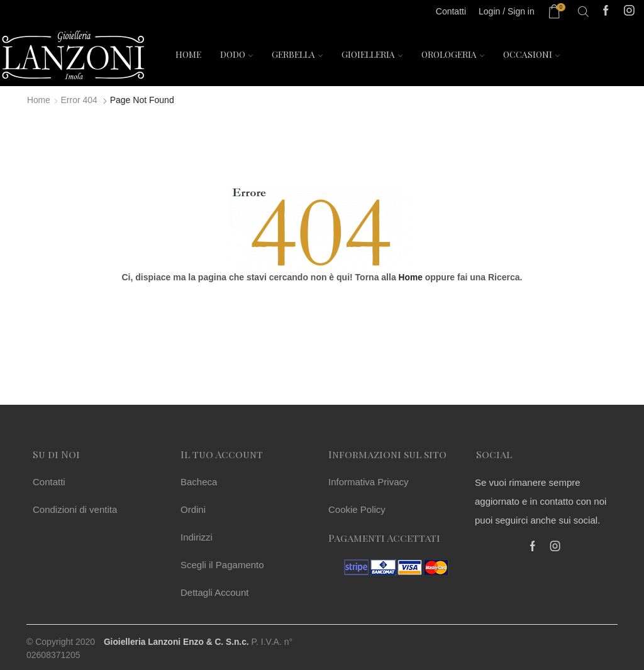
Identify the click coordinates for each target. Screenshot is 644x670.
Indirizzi (197, 536)
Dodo (236, 54)
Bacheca (199, 481)
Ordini (193, 509)
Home (188, 54)
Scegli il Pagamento (222, 564)
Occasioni (531, 54)
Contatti (49, 481)
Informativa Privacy (369, 481)
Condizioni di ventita (75, 509)
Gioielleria (372, 54)
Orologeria (453, 54)
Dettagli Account (214, 592)
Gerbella (297, 54)
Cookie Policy (357, 509)
